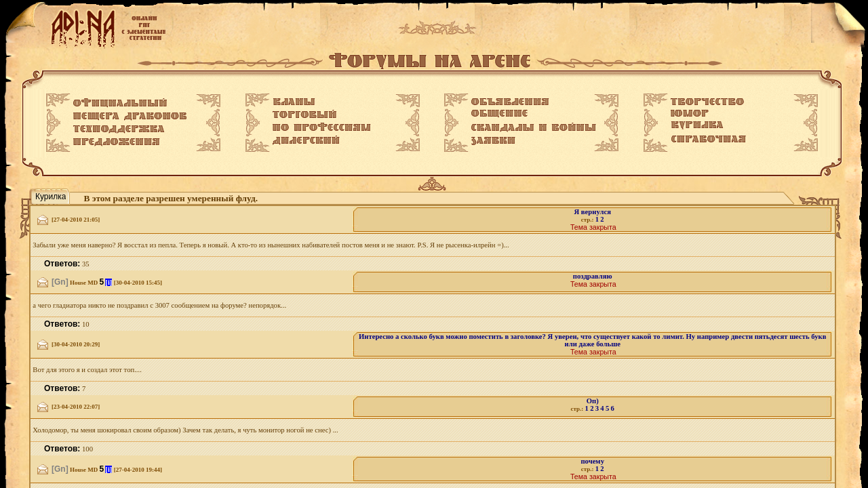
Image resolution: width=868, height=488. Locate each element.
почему (592, 461)
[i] (108, 282)
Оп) (593, 401)
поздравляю (593, 276)
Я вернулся (592, 212)
